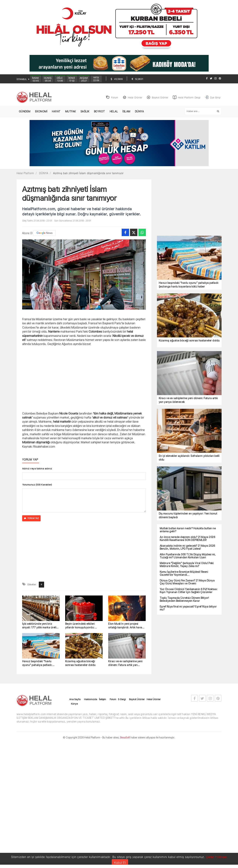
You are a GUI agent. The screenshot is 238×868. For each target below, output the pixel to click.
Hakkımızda (91, 699)
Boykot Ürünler (137, 699)
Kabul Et (120, 863)
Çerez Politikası (216, 857)
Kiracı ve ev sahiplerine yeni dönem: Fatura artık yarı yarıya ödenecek (125, 663)
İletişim (102, 699)
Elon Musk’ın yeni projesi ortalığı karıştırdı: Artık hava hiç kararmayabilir (125, 626)
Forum (113, 699)
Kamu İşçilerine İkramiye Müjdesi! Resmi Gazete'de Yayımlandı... (184, 573)
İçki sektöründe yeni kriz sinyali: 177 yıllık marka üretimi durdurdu (41, 626)
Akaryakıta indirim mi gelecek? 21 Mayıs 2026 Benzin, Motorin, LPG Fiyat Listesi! (187, 547)
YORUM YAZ (31, 518)
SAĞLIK (85, 112)
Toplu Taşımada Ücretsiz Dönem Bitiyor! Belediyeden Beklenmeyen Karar (184, 600)
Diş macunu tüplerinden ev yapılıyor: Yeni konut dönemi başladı (188, 516)
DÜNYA (139, 112)
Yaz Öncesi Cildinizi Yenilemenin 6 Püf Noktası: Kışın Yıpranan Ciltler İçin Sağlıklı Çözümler (189, 591)
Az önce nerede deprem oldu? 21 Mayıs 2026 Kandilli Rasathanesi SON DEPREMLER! (188, 539)
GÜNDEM (25, 112)
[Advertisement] (84, 378)
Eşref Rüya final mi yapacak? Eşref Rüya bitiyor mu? (188, 608)
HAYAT (56, 112)
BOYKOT (100, 112)
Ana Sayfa (75, 699)
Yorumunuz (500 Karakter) (37, 485)
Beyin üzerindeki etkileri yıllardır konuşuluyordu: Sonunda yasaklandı (80, 626)
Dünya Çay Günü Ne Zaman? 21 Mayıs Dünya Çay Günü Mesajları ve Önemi (187, 582)
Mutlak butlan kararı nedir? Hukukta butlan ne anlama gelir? (188, 530)
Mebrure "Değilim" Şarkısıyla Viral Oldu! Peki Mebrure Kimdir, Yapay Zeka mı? (187, 565)
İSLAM (126, 112)
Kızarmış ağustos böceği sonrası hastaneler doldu (80, 663)
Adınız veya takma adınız (37, 469)
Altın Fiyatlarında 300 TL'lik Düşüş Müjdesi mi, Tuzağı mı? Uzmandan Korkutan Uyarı (188, 556)
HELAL (114, 112)
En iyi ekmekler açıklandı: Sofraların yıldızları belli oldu (189, 458)
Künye (74, 704)
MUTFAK (71, 112)
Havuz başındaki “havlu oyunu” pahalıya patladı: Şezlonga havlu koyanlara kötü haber (38, 663)
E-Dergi (122, 699)
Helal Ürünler (154, 699)
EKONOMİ (41, 112)
